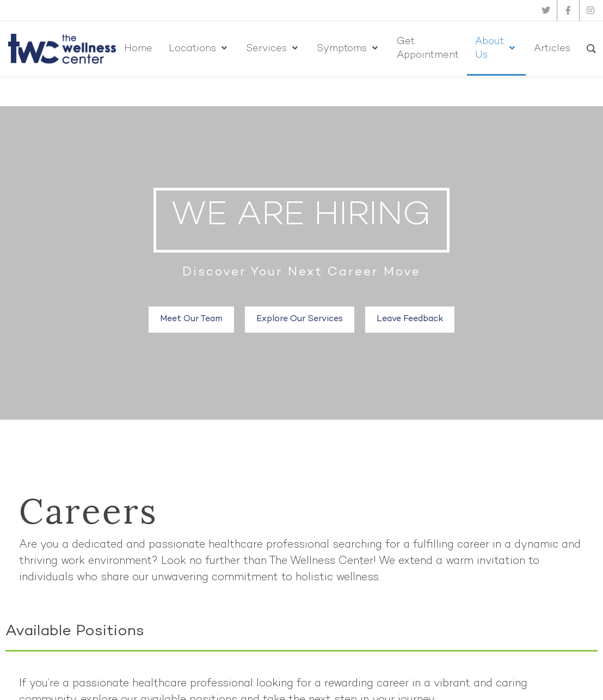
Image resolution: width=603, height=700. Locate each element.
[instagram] (590, 10)
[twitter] (546, 10)
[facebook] (568, 10)
